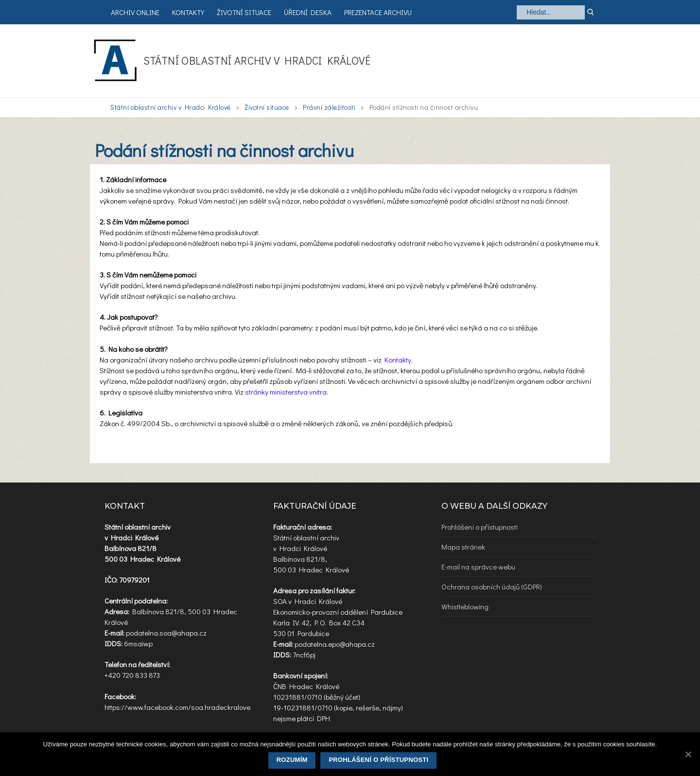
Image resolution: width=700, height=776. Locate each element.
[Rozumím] (688, 754)
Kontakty (398, 360)
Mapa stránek (463, 547)
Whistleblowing (465, 606)
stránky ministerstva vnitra (286, 392)
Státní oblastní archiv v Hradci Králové (257, 60)
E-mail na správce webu (478, 567)
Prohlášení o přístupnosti (480, 527)
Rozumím (292, 760)
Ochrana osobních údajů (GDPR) (492, 586)
